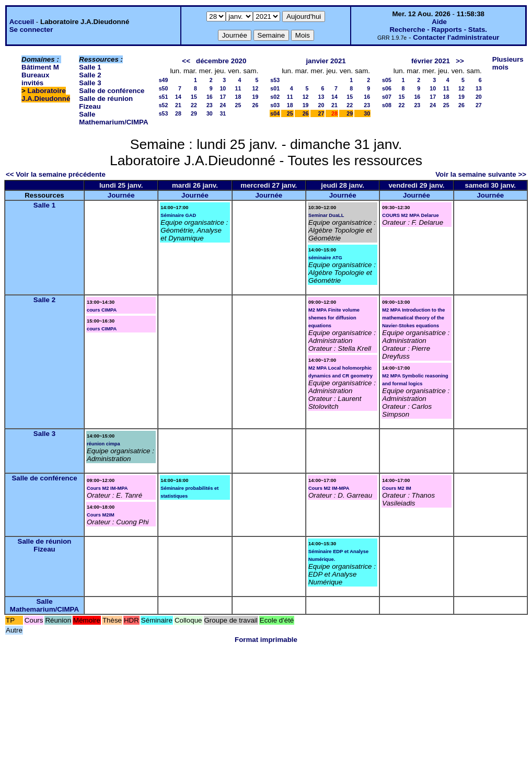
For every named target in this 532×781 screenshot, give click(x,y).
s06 (387, 88)
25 (238, 105)
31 (223, 113)
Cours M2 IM (396, 488)
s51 (164, 97)
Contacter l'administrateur (456, 37)
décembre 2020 (221, 61)
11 (238, 88)
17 (223, 97)
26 (255, 105)
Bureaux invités (35, 79)
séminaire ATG (325, 258)
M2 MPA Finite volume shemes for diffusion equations (334, 318)
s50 (164, 88)
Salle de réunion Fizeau (45, 545)
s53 (164, 113)
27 (321, 113)
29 (194, 113)
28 (178, 113)
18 (238, 97)
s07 (387, 97)
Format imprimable (266, 640)
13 (321, 97)
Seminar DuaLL (326, 215)
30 (210, 113)
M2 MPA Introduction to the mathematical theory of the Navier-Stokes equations (413, 318)
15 (194, 97)
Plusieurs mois (508, 63)
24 (223, 105)
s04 (275, 113)
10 (223, 88)
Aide (439, 22)
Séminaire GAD (178, 215)
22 (194, 105)
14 (178, 97)
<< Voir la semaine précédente (56, 174)
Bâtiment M (40, 67)
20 (321, 105)
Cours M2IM (101, 515)
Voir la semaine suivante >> (481, 174)
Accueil (22, 22)
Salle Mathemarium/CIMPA (113, 118)
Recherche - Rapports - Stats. (438, 30)
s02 (275, 97)
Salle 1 (90, 67)
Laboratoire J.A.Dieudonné (46, 95)
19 (255, 97)
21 (178, 105)
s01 (275, 88)
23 (210, 105)
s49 (164, 80)
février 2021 (431, 61)
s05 (387, 80)
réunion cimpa (103, 444)
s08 (387, 105)
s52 (164, 105)
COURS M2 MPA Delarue (410, 215)
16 (210, 97)
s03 (275, 105)
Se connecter (31, 30)
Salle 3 (90, 83)
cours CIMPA (102, 310)
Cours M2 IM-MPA (107, 488)
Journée (121, 195)
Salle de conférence (112, 91)
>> (460, 61)
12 (255, 88)
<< (186, 61)
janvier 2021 (326, 61)
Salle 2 (90, 75)
